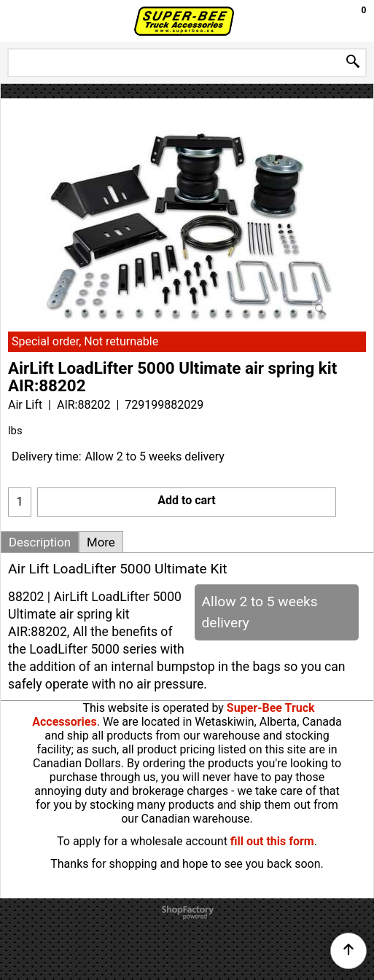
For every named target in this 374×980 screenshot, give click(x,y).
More (101, 542)
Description (40, 542)
